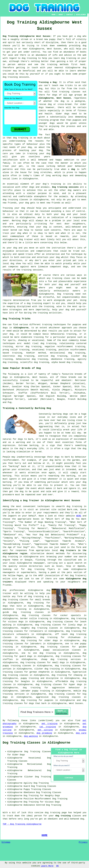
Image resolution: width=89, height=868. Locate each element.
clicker (76, 356)
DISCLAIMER (81, 15)
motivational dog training (68, 353)
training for (41, 337)
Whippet (43, 383)
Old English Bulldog (53, 396)
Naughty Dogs (52, 796)
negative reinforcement (59, 347)
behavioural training (64, 334)
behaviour (8, 211)
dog (73, 169)
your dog (16, 233)
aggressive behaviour (66, 688)
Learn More (47, 866)
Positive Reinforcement (37, 799)
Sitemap (6, 842)
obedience (57, 359)
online (23, 566)
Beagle (61, 399)
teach (55, 85)
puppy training (30, 678)
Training (8, 208)
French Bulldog (77, 399)
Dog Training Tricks (17, 319)
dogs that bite (12, 606)
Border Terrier (25, 383)
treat (6, 166)
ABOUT (61, 15)
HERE (79, 516)
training (64, 92)
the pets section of (74, 572)
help (55, 310)
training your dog (39, 154)
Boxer (6, 387)
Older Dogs (19, 755)
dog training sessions (16, 77)
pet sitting (45, 730)
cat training (48, 727)
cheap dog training (54, 659)
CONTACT (70, 15)
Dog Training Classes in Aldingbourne (36, 743)
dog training (21, 138)
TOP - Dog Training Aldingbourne (22, 824)
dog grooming (44, 733)
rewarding (53, 476)
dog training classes (15, 200)
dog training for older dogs (39, 641)
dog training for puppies (37, 700)
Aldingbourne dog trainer (18, 239)
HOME (54, 15)
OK (57, 866)
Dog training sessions (65, 187)
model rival (31, 343)
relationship (67, 343)
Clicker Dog (32, 777)
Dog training (65, 294)
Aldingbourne (21, 328)
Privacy (83, 842)
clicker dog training (47, 669)
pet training (50, 724)
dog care (81, 733)
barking (34, 445)
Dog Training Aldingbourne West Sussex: (27, 36)
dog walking (31, 736)
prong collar (10, 350)
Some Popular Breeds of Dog (22, 368)
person (38, 816)
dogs (41, 107)
